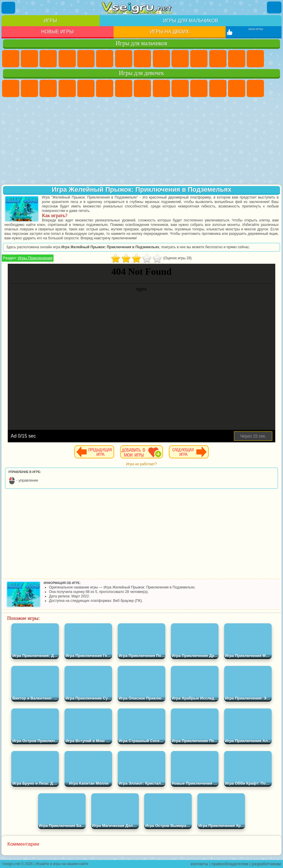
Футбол (29, 59)
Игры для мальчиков (190, 21)
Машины (142, 59)
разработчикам (266, 864)
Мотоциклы (180, 59)
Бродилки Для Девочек (124, 88)
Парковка (11, 59)
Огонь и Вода (48, 88)
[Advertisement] (141, 141)
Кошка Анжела (161, 88)
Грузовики (218, 59)
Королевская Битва (105, 59)
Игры (50, 21)
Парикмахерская (237, 88)
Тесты (86, 88)
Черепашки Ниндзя (161, 59)
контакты (199, 864)
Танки (67, 59)
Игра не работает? (141, 464)
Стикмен (199, 59)
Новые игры (58, 32)
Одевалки (218, 88)
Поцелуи (255, 88)
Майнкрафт (124, 59)
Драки (237, 59)
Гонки (255, 59)
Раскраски (142, 88)
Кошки (199, 88)
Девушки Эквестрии (29, 88)
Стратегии (48, 59)
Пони (11, 88)
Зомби (86, 59)
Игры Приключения (35, 258)
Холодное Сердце (180, 88)
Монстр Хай (105, 88)
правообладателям (230, 864)
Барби (67, 88)
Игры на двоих (169, 32)
